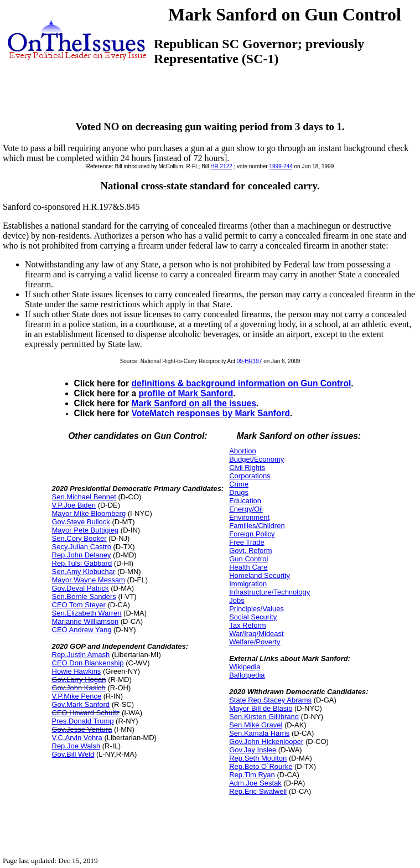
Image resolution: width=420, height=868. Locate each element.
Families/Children (257, 526)
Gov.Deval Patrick (81, 588)
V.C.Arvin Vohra (77, 738)
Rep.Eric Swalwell (258, 791)
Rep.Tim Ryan (252, 775)
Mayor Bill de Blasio (261, 708)
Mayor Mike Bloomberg (89, 513)
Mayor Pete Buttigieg (85, 530)
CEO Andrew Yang (82, 630)
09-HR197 (250, 361)
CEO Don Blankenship (88, 663)
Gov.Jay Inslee (253, 750)
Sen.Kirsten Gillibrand (264, 717)
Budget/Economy (256, 459)
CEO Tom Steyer (79, 605)
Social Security (253, 617)
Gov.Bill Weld (73, 754)
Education (245, 501)
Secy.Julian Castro (82, 547)
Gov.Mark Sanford (81, 704)
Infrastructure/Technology (269, 592)
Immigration (248, 584)
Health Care (248, 567)
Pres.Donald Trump (83, 721)
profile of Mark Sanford (186, 393)
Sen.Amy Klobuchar (84, 572)
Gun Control (248, 559)
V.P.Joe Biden (74, 505)
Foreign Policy (252, 534)
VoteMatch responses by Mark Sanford (211, 413)
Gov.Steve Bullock (81, 522)
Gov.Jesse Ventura (82, 729)
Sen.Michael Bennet (84, 497)
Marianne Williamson (85, 621)
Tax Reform (247, 625)
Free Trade (247, 542)
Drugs (239, 492)
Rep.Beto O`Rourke (261, 766)
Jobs (237, 600)
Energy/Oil (246, 509)
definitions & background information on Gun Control (242, 383)
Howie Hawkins (77, 671)
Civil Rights (247, 467)
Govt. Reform (250, 551)
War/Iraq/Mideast (256, 634)
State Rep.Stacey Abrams (270, 700)
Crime (239, 484)
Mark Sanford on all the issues (194, 403)
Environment (249, 517)
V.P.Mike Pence (77, 696)
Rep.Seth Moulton (258, 758)
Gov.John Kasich (79, 688)
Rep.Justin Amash (81, 655)
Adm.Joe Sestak (255, 783)
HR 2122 (221, 166)
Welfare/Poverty (255, 642)
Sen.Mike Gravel (256, 725)
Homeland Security (260, 575)
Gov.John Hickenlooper (266, 742)
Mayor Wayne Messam (89, 580)
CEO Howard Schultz (86, 713)
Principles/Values (256, 609)
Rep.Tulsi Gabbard (82, 563)
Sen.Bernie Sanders (84, 596)
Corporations (250, 476)
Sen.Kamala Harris (259, 733)
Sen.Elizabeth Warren (87, 613)
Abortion (242, 451)
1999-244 (281, 166)
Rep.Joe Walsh (76, 746)
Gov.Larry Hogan (79, 680)
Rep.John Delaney (82, 555)
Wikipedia (245, 667)
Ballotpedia (247, 675)
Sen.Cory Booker (79, 538)
